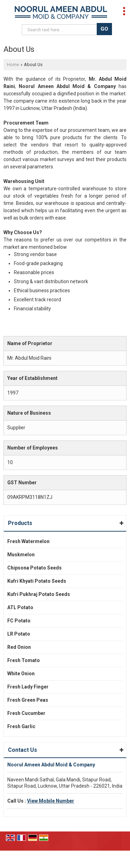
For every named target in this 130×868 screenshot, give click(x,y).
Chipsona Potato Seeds (34, 568)
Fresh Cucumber (26, 713)
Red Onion (19, 647)
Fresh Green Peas (28, 700)
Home (13, 65)
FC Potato (19, 621)
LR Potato (19, 634)
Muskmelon (21, 555)
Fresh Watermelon (28, 541)
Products (20, 523)
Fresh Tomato (24, 660)
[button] (51, 801)
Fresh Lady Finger (28, 687)
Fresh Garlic (21, 726)
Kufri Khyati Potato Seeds (37, 581)
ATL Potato (20, 607)
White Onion (21, 674)
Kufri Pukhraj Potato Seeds (39, 594)
